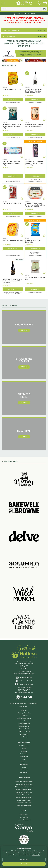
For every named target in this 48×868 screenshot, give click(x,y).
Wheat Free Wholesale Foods (24, 787)
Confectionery (24, 754)
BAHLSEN (17, 102)
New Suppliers (24, 734)
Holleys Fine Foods (24, 3)
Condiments (24, 764)
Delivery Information (24, 713)
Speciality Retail (24, 729)
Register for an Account (24, 718)
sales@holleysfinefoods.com (26, 673)
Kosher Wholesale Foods (24, 803)
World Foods (24, 756)
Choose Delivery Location (26, 13)
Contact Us (24, 716)
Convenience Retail (24, 723)
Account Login (24, 721)
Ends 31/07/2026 (35, 253)
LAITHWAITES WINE (18, 292)
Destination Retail (24, 726)
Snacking (24, 751)
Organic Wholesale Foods (24, 789)
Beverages (24, 770)
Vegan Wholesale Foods (24, 800)
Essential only (24, 860)
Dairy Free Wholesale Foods (24, 792)
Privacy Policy (24, 814)
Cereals (24, 767)
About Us (24, 710)
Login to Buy (13, 99)
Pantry (24, 759)
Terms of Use (24, 817)
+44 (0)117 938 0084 (25, 672)
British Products (24, 746)
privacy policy (36, 855)
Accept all (24, 864)
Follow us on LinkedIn (26, 681)
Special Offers (24, 772)
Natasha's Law (24, 737)
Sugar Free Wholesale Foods (24, 784)
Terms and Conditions (24, 820)
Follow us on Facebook (26, 684)
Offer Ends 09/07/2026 (35, 179)
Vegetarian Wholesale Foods (24, 797)
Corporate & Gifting (24, 731)
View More (41, 30)
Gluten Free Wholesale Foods (24, 781)
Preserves (24, 762)
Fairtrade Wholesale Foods (24, 795)
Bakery (24, 748)
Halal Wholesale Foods (24, 805)
